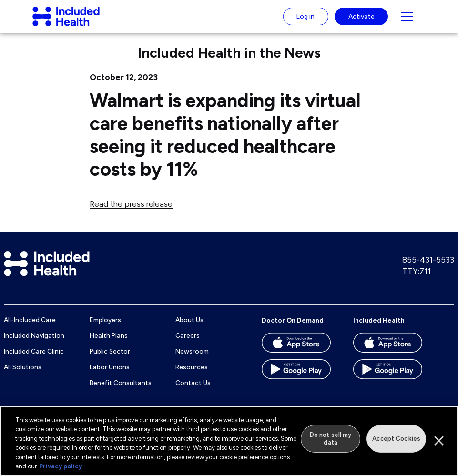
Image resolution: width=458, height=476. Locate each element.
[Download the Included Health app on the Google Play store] (389, 381)
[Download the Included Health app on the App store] (389, 354)
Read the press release (131, 213)
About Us (189, 329)
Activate (361, 20)
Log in (305, 20)
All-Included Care (30, 329)
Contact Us (193, 391)
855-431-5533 (428, 268)
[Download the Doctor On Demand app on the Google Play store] (298, 381)
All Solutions (23, 375)
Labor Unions (110, 375)
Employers (105, 329)
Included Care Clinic (34, 360)
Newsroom (192, 360)
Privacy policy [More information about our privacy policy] (61, 467)
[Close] (439, 441)
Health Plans (109, 344)
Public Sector (110, 360)
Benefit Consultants (121, 391)
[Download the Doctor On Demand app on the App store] (298, 354)
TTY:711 (417, 280)
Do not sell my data (331, 439)
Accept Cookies (396, 439)
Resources (192, 375)
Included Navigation (34, 344)
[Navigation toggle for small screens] (407, 21)
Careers (188, 344)
